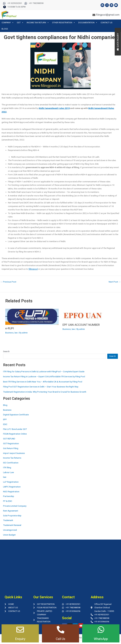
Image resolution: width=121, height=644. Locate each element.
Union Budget (9, 535)
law (16, 333)
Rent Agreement (11, 511)
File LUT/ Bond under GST (15, 429)
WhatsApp (101, 639)
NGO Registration (11, 492)
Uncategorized (10, 530)
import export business (14, 453)
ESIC (5, 424)
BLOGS (5, 29)
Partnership (9, 496)
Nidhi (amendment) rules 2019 (54, 108)
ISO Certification (11, 463)
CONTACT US (106, 23)
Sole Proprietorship (12, 516)
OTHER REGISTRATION (64, 23)
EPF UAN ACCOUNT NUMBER (81, 325)
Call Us (60, 639)
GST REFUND (9, 439)
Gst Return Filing (11, 448)
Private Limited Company (15, 506)
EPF (5, 419)
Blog (5, 405)
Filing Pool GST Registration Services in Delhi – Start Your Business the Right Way (41, 387)
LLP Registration (11, 482)
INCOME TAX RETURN (38, 23)
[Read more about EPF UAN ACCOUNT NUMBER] (83, 315)
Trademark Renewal (12, 525)
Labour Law (8, 472)
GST (20, 23)
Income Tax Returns (12, 458)
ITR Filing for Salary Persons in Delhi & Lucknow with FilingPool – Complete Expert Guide (44, 371)
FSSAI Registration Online (15, 434)
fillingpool (33, 269)
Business (9, 333)
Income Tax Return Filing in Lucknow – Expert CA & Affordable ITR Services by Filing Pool (44, 376)
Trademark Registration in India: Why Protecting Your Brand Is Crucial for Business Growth (45, 392)
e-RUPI (10, 328)
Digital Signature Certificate (16, 415)
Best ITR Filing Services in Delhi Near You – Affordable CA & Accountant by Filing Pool (43, 382)
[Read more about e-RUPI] (32, 317)
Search (6, 351)
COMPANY (8, 23)
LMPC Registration (12, 487)
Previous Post (8, 282)
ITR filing (7, 467)
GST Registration (11, 443)
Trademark (8, 520)
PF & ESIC (8, 501)
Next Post (115, 282)
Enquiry (20, 639)
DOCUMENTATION (88, 23)
